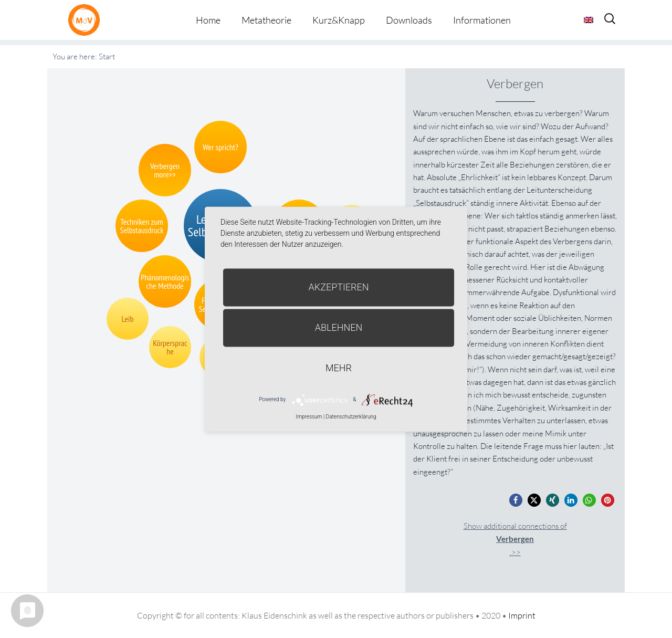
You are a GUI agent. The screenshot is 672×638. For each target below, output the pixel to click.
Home (208, 20)
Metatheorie (266, 20)
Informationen (482, 20)
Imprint (522, 615)
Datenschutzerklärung (351, 417)
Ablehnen (339, 327)
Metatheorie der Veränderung (87, 20)
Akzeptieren (339, 287)
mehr (339, 368)
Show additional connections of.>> (515, 539)
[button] (516, 500)
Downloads (409, 20)
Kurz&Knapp (339, 20)
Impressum (309, 417)
